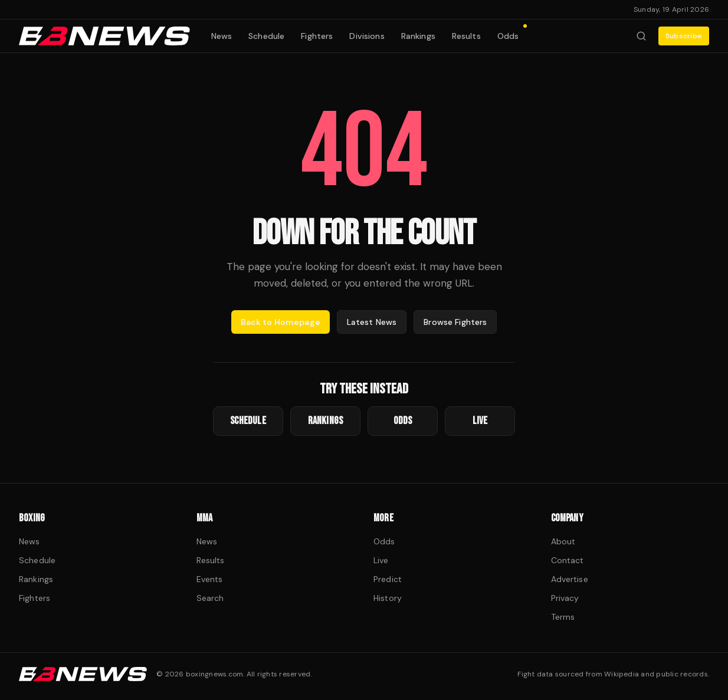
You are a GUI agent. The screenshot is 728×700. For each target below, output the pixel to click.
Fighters (317, 36)
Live (381, 560)
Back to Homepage (281, 322)
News (222, 36)
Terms (563, 617)
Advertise (570, 579)
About (563, 541)
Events (210, 579)
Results (466, 36)
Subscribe (684, 36)
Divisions (367, 36)
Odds (512, 33)
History (388, 598)
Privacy (565, 598)
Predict (388, 579)
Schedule (266, 36)
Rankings (418, 36)
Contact (568, 560)
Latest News (372, 322)
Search (210, 598)
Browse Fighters (455, 322)
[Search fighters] (641, 36)
